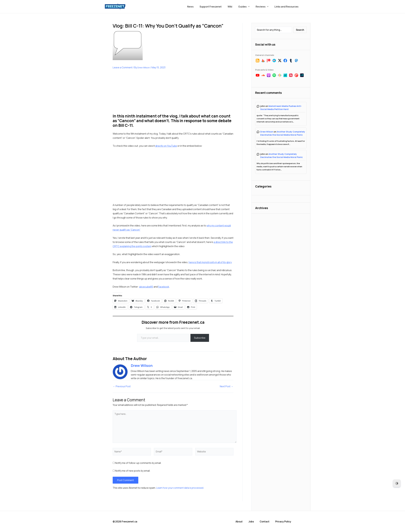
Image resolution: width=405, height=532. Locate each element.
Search (300, 30)
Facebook (164, 287)
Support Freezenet (216, 7)
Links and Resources (287, 7)
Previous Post (122, 386)
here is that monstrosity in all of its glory (210, 262)
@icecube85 (146, 287)
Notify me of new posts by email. (133, 471)
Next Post (226, 386)
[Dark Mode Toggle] (397, 483)
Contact (266, 522)
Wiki (234, 7)
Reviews (264, 7)
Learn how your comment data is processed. (181, 488)
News (197, 7)
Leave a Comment (123, 67)
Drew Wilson (267, 132)
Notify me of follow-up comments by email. (138, 463)
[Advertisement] (135, 94)
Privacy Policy (285, 522)
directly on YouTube (166, 146)
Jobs (253, 522)
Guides (247, 7)
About (241, 522)
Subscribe (200, 338)
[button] (251, 7)
